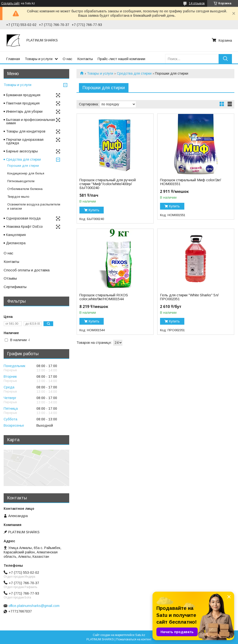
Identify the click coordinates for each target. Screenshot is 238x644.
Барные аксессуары (22, 151)
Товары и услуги (39, 59)
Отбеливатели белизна (25, 189)
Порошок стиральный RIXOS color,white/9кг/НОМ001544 (104, 297)
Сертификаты (15, 287)
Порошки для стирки (23, 166)
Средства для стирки (134, 73)
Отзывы (10, 278)
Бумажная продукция (23, 95)
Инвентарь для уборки (24, 111)
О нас (68, 59)
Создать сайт (10, 3)
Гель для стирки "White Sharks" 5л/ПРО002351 (189, 297)
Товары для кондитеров (26, 131)
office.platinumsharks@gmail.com (34, 606)
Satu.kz (140, 635)
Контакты (85, 59)
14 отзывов (197, 3)
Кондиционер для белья (26, 173)
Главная (13, 59)
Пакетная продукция (23, 103)
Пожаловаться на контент (134, 639)
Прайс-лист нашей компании (121, 59)
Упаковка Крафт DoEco (24, 227)
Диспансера (16, 243)
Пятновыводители (21, 181)
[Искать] (225, 59)
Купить (94, 210)
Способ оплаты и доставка (27, 270)
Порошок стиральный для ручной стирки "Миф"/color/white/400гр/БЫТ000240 (108, 184)
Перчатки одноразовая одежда (25, 141)
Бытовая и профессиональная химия (30, 121)
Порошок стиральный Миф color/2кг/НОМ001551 (191, 182)
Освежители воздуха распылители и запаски (34, 206)
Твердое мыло (18, 197)
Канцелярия (16, 235)
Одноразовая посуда (23, 218)
